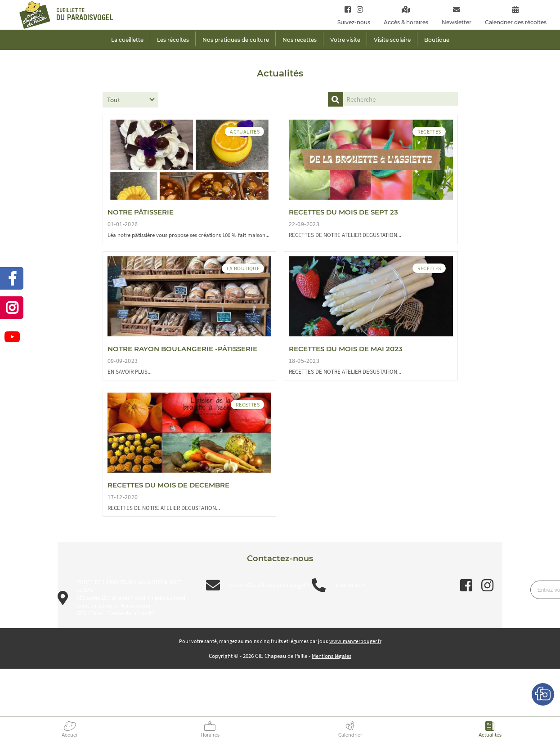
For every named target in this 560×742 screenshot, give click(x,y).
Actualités (490, 735)
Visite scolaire (392, 40)
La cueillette (127, 40)
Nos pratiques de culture (236, 40)
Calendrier (350, 735)
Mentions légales (332, 656)
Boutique (437, 40)
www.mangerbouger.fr (355, 641)
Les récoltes (173, 40)
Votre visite (345, 40)
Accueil (70, 735)
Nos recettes (300, 40)
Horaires (210, 735)
